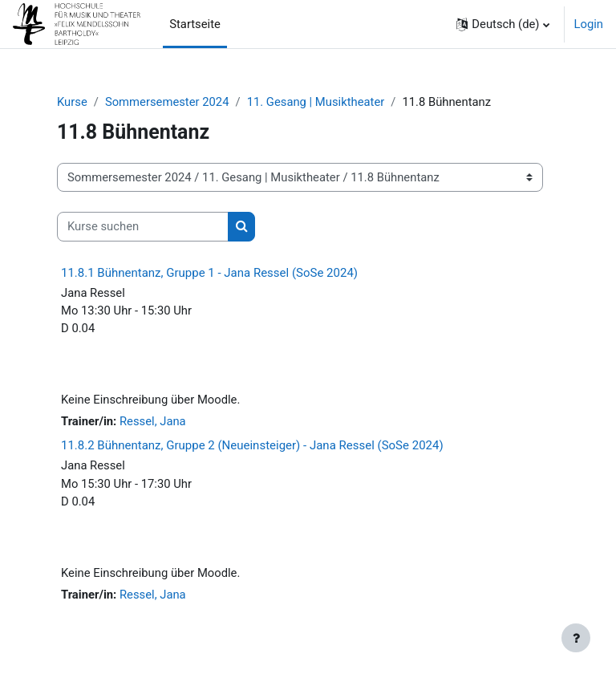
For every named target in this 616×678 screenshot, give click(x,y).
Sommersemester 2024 (167, 102)
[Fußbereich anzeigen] (576, 638)
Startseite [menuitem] (195, 24)
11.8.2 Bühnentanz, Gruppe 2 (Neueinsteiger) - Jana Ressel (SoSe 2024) (252, 445)
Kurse (72, 102)
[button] (503, 24)
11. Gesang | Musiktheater (316, 102)
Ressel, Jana (153, 421)
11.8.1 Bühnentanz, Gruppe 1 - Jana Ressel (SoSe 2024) (209, 273)
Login (589, 24)
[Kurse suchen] (143, 226)
